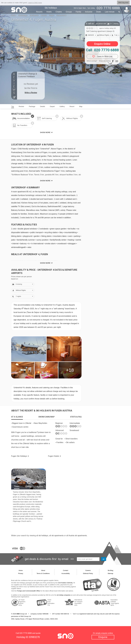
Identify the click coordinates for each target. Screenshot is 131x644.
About (43, 570)
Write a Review (31, 93)
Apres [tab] (40, 486)
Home (13, 15)
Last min (110, 12)
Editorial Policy (88, 573)
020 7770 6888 (26, 633)
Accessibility (66, 573)
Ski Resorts (34, 15)
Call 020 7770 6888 (102, 50)
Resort (72, 106)
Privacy (21, 573)
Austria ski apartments (78, 536)
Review (21, 106)
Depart (52, 106)
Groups (69, 12)
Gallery (62, 106)
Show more (45, 181)
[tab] (17, 417)
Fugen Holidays (19, 456)
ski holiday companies (64, 595)
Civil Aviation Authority (65, 583)
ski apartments (58, 536)
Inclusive (89, 12)
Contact (66, 570)
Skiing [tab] (28, 486)
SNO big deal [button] (123, 3)
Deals (99, 12)
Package (32, 106)
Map (81, 106)
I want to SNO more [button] (35, 3)
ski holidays (43, 536)
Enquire (103, 637)
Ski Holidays (23, 15)
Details (42, 106)
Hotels (49, 12)
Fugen (52, 15)
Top (13, 106)
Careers (88, 570)
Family (78, 12)
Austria (44, 15)
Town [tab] (17, 486)
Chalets (59, 12)
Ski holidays (51, 8)
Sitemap (110, 573)
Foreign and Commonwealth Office (29, 591)
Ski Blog (110, 570)
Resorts (39, 12)
